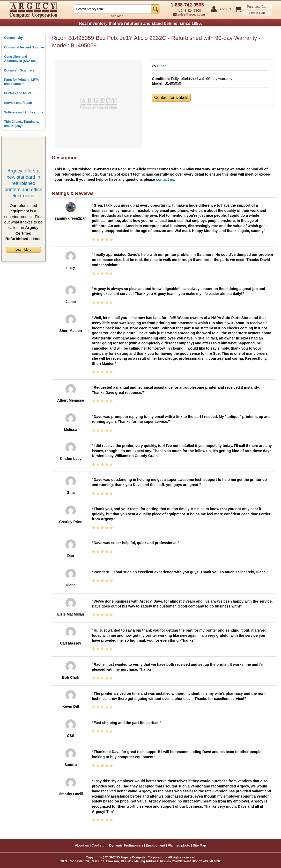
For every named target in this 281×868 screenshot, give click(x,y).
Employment (155, 845)
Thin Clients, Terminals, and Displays (21, 124)
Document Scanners (19, 70)
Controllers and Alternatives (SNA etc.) (21, 59)
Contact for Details (171, 97)
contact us (165, 179)
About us (82, 845)
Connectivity (13, 38)
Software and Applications (24, 112)
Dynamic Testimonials (126, 845)
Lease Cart (257, 13)
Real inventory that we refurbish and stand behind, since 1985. (140, 23)
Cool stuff (99, 845)
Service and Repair (18, 103)
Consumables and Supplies (24, 47)
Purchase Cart (257, 7)
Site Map (117, 16)
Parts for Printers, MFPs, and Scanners (22, 82)
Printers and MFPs (18, 93)
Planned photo (179, 845)
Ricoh (162, 66)
